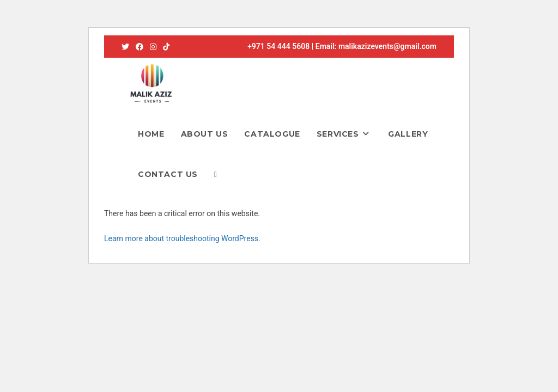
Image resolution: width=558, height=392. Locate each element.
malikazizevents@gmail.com (387, 46)
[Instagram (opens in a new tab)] (153, 47)
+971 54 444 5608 (278, 46)
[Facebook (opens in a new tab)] (139, 47)
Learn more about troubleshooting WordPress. (182, 238)
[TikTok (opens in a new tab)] (166, 47)
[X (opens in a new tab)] (127, 47)
